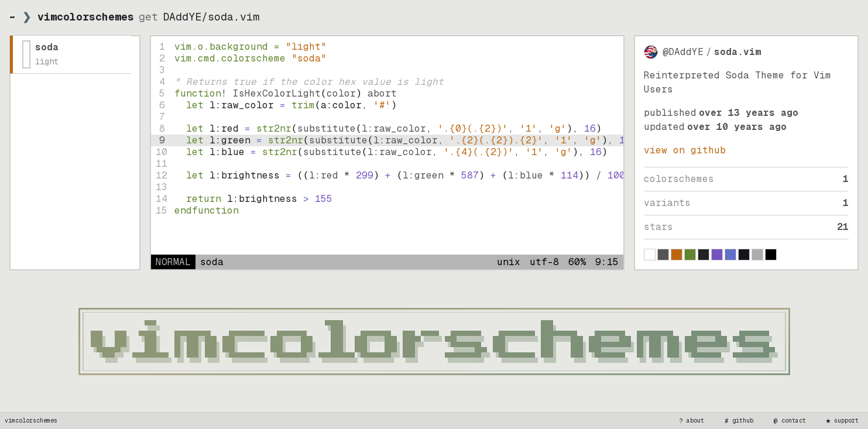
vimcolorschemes (31, 421)
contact (789, 421)
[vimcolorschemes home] (434, 342)
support (842, 421)
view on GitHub (685, 150)
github (738, 421)
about (691, 421)
